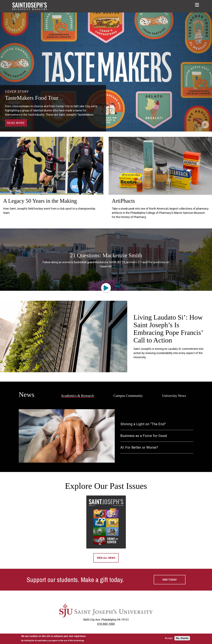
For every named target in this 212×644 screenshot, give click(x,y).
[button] (197, 5)
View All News (106, 558)
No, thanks (182, 638)
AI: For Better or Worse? (139, 447)
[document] (54, 638)
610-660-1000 (106, 624)
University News (174, 396)
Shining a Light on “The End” (143, 424)
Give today (170, 580)
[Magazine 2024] (106, 522)
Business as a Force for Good (144, 436)
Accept (169, 638)
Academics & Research (77, 396)
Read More (16, 123)
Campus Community (128, 396)
